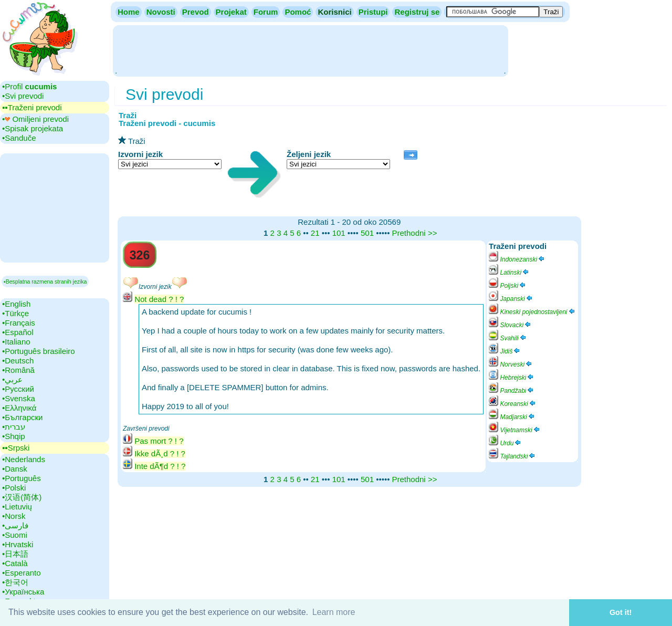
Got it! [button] (621, 612)
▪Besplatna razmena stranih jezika (45, 281)
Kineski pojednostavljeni (532, 312)
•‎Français (19, 323)
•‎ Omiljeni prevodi (35, 119)
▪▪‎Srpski (16, 448)
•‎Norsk (14, 516)
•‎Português (22, 478)
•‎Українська (23, 592)
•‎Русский (18, 389)
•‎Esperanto (22, 573)
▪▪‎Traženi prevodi (32, 107)
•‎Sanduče (19, 138)
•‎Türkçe (15, 313)
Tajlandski (512, 456)
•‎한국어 (15, 582)
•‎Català (15, 563)
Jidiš (505, 351)
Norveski (511, 364)
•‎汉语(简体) (22, 497)
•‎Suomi (15, 535)
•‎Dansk (15, 469)
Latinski (509, 273)
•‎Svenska (19, 398)
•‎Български (23, 417)
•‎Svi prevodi (23, 96)
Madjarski (512, 417)
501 (367, 233)
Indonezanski (517, 259)
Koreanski (513, 404)
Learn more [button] (334, 612)
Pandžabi (512, 391)
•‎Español (18, 332)
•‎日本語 (15, 554)
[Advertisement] (310, 50)
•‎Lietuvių (17, 507)
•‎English (16, 304)
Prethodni (408, 233)
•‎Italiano (16, 342)
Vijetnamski (514, 430)
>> (433, 233)
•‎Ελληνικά (19, 408)
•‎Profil (29, 86)
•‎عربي (12, 379)
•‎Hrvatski (18, 544)
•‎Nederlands (24, 459)
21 (315, 233)
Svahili (508, 338)
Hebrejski (512, 378)
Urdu (505, 443)
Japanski (511, 299)
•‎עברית (14, 427)
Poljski (508, 286)
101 (339, 233)
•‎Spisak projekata (33, 128)
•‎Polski (14, 488)
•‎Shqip (14, 436)
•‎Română (18, 370)
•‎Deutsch (18, 361)
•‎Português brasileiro (39, 351)
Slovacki (510, 325)
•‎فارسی (15, 525)
